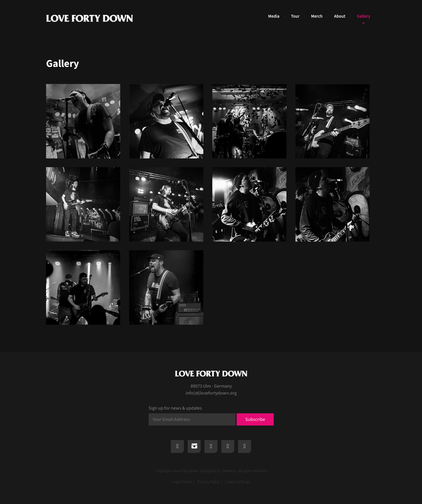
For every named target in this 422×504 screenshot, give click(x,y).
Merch (317, 16)
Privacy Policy (209, 482)
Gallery (363, 16)
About (340, 16)
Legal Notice (182, 482)
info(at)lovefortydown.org (211, 393)
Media (274, 16)
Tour (295, 16)
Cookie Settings (237, 482)
